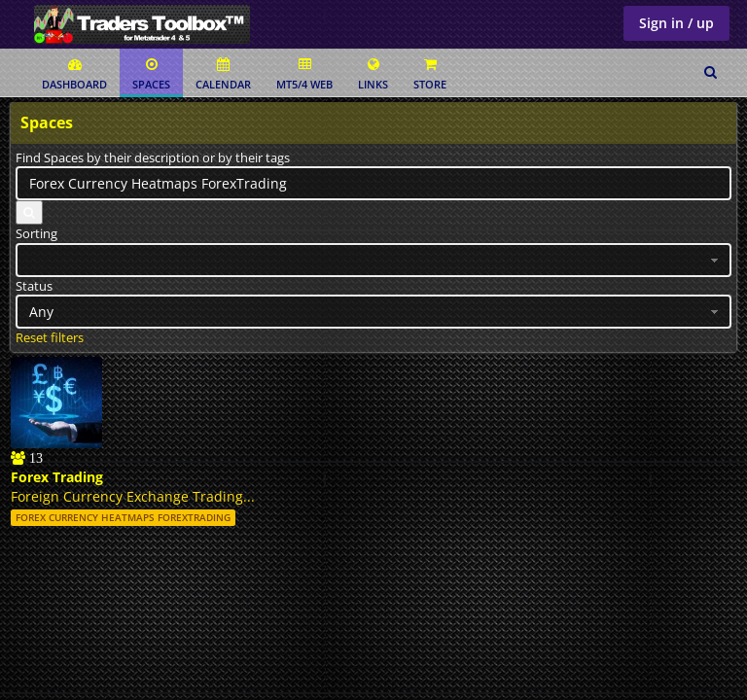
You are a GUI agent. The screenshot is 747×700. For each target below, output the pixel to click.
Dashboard (74, 74)
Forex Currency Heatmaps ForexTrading (123, 517)
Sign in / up (676, 23)
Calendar (223, 74)
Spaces (151, 74)
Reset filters (50, 337)
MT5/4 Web (304, 74)
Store (430, 74)
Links (373, 74)
